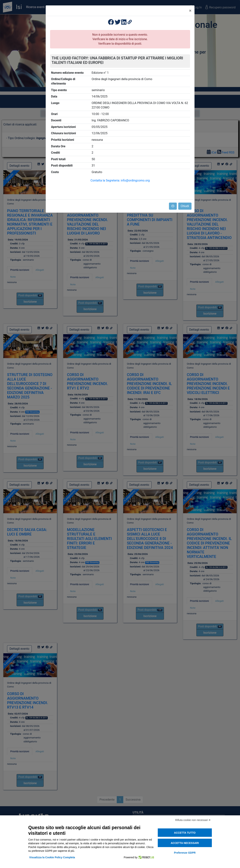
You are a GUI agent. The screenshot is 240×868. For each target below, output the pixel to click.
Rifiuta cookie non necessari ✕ (193, 820)
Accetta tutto (185, 833)
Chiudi (185, 206)
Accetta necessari (185, 843)
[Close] (190, 11)
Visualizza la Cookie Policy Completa (52, 857)
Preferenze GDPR (185, 853)
